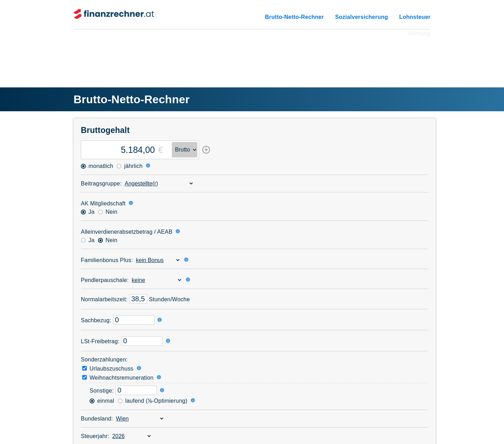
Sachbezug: (96, 320)
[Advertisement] (252, 54)
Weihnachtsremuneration (118, 378)
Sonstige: (102, 391)
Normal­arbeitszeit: (104, 299)
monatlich (97, 166)
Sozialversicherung (361, 17)
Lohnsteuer (415, 17)
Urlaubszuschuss (108, 369)
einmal (102, 401)
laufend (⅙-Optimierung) (152, 401)
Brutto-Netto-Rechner (294, 17)
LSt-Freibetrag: (100, 341)
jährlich (129, 166)
